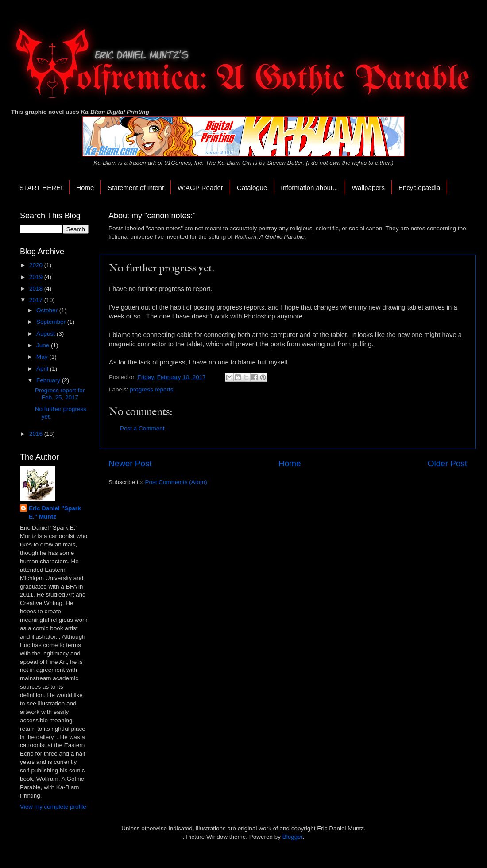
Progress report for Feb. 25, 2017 (60, 394)
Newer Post (130, 463)
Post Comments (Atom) (176, 482)
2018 (37, 289)
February (49, 380)
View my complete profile (53, 807)
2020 (37, 265)
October (48, 310)
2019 (37, 277)
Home (85, 188)
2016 (37, 434)
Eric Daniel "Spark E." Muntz (55, 512)
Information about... (309, 188)
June (44, 345)
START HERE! (41, 188)
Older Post (447, 463)
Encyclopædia (419, 188)
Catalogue (252, 188)
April (43, 369)
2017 (37, 300)
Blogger (293, 837)
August (46, 334)
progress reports (151, 389)
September (52, 322)
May (43, 357)
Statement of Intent (136, 188)
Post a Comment (142, 428)
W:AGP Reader (200, 188)
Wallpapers (368, 188)
